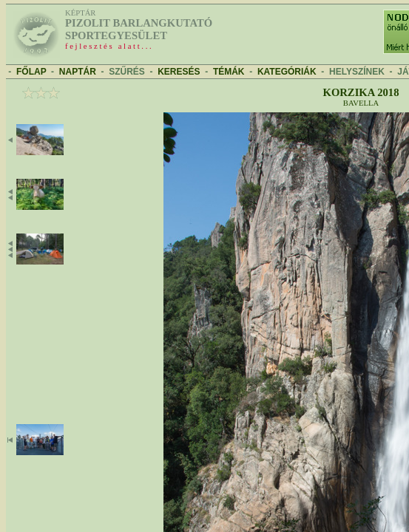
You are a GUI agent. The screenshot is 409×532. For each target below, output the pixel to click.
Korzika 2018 (361, 92)
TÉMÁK (229, 72)
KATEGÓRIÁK (287, 72)
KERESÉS (179, 72)
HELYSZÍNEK (357, 72)
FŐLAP (31, 72)
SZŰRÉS (127, 72)
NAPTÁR (78, 72)
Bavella (361, 103)
